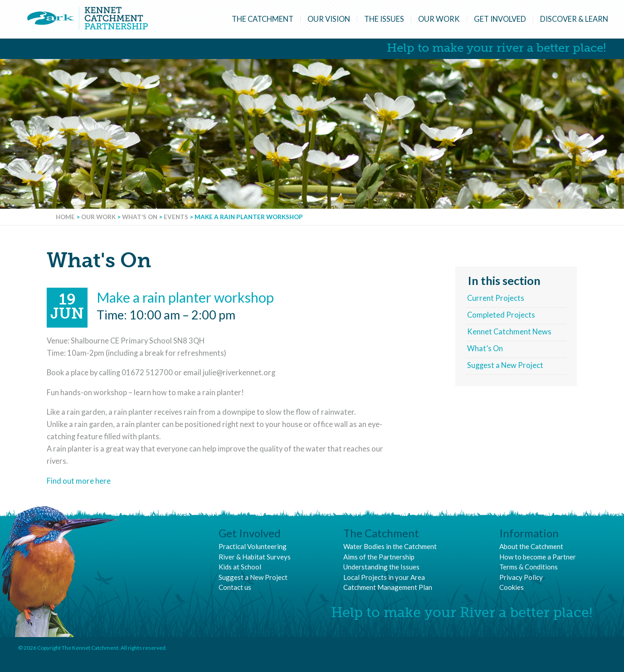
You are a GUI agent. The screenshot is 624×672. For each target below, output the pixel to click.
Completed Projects (501, 315)
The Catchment (263, 19)
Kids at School (240, 567)
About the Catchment (531, 546)
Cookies (512, 587)
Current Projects (496, 298)
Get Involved (500, 19)
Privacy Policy (521, 577)
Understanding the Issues (381, 567)
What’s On (485, 348)
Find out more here (79, 481)
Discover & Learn (574, 19)
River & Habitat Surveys (255, 557)
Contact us (235, 587)
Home (65, 217)
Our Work (439, 19)
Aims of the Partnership (379, 557)
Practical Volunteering (253, 546)
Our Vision (329, 19)
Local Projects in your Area (384, 577)
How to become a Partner (538, 557)
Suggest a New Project (505, 365)
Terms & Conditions (529, 567)
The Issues (384, 19)
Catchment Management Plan (388, 587)
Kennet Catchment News (509, 332)
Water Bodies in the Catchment (390, 546)
